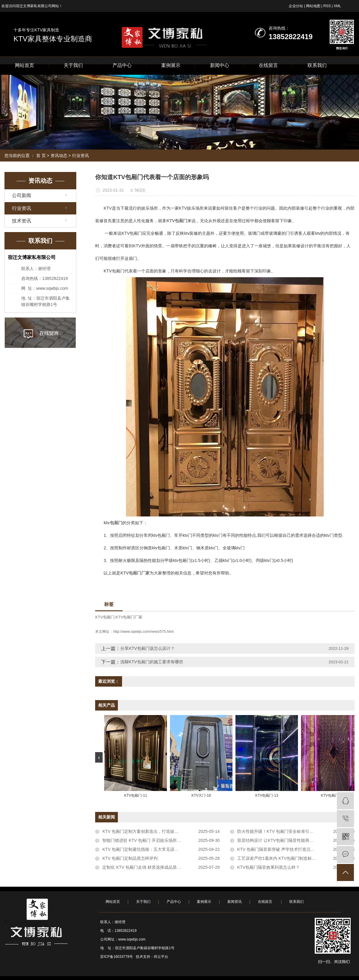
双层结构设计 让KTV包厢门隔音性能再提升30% (282, 840)
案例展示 (171, 65)
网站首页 (25, 65)
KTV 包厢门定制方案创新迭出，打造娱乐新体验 (147, 831)
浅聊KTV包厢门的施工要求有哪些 (152, 662)
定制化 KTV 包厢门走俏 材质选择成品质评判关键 (148, 867)
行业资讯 (80, 156)
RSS (327, 6)
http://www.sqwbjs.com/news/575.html (143, 632)
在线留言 (268, 65)
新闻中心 (220, 65)
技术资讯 (22, 221)
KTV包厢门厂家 (129, 617)
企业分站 (296, 6)
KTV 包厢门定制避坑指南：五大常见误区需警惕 (147, 849)
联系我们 (317, 65)
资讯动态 (59, 156)
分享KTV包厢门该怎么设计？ (147, 648)
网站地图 (313, 6)
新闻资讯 (235, 902)
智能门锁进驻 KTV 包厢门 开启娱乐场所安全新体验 (150, 840)
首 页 (41, 156)
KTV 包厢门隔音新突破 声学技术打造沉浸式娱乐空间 (286, 849)
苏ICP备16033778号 (117, 957)
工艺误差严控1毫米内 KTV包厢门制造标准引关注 (283, 858)
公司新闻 (22, 195)
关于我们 (73, 65)
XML (337, 6)
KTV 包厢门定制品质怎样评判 (130, 858)
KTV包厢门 (105, 617)
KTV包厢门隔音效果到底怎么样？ (269, 867)
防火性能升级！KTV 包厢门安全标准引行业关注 (282, 831)
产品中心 (122, 65)
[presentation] (99, 757)
